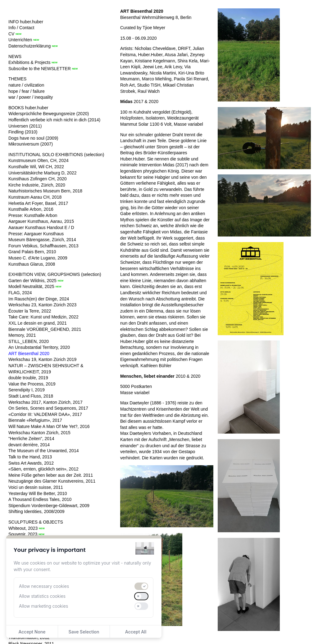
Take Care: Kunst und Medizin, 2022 (43, 317)
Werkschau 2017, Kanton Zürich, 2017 (45, 402)
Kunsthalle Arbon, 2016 (31, 209)
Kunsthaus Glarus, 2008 (32, 264)
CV (11, 34)
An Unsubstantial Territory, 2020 (39, 347)
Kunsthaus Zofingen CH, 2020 (38, 179)
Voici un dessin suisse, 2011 (36, 487)
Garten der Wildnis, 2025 (32, 281)
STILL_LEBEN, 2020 (29, 341)
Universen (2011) (25, 126)
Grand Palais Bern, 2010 (32, 252)
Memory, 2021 (22, 335)
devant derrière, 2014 (29, 445)
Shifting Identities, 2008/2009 (36, 511)
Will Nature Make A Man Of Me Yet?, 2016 (49, 426)
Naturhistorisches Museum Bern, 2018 (45, 191)
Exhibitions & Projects (29, 62)
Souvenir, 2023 (23, 534)
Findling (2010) (23, 132)
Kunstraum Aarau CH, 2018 (35, 197)
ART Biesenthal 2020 (29, 354)
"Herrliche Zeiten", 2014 (31, 439)
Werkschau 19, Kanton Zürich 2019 (42, 359)
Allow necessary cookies (44, 586)
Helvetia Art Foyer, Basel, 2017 (38, 203)
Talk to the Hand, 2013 (30, 457)
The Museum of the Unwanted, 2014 (43, 451)
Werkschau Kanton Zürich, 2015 (39, 433)
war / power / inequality (31, 97)
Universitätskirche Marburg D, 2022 (42, 173)
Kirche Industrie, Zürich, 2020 (37, 185)
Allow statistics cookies (42, 596)
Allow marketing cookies (43, 606)
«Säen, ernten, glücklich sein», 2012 (43, 469)
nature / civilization (26, 85)
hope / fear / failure (27, 91)
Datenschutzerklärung (30, 46)
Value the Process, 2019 (32, 384)
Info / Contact (21, 28)
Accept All (136, 632)
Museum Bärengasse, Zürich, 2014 (42, 240)
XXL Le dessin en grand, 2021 (38, 323)
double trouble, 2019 (28, 378)
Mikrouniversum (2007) (31, 144)
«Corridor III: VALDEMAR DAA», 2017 (45, 414)
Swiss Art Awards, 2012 (31, 463)
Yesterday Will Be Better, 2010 (38, 493)
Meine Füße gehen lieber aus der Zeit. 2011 (51, 475)
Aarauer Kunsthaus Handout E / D (41, 227)
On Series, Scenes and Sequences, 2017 (48, 408)
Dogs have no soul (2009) (33, 138)
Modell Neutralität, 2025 (31, 286)
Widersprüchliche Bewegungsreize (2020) (49, 114)
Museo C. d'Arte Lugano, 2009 (38, 258)
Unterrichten (20, 40)
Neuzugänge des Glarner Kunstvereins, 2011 (52, 481)
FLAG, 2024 (20, 293)
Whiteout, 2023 (23, 528)
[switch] (141, 586)
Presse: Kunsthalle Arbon (33, 215)
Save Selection (84, 632)
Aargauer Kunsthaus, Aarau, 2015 (41, 221)
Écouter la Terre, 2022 (30, 311)
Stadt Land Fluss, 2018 (31, 396)
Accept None (32, 632)
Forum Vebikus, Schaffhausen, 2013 (43, 246)
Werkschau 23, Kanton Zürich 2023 (42, 305)
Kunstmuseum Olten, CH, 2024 (39, 160)
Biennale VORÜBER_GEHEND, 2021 (45, 329)
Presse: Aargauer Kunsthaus (36, 234)
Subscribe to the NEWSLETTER (40, 69)
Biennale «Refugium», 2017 (35, 420)
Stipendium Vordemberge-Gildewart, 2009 (49, 506)
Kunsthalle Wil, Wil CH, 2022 (36, 167)
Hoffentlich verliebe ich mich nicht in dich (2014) (54, 120)
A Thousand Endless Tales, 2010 (40, 499)
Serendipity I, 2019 (27, 390)
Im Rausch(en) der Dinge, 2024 (39, 299)
